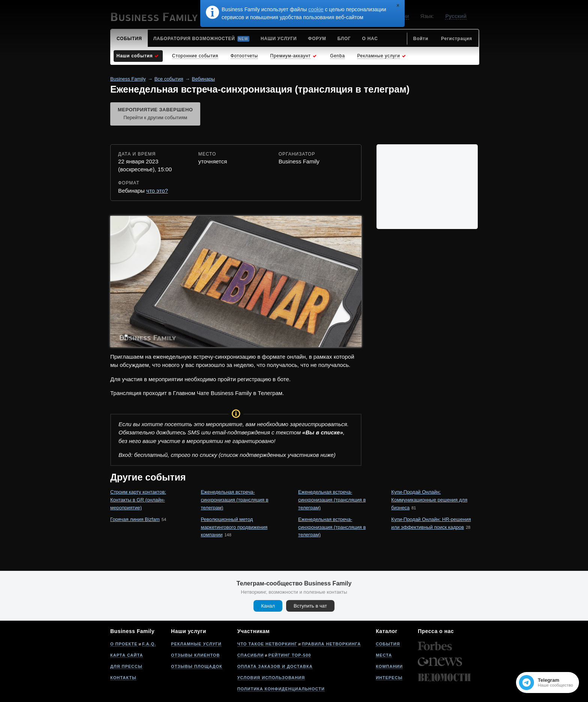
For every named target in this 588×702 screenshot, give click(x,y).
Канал (268, 606)
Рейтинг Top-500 (290, 655)
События (388, 644)
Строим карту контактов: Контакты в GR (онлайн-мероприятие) (138, 500)
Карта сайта (127, 655)
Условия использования (271, 678)
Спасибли (251, 655)
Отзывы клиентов (195, 655)
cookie (316, 9)
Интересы (389, 678)
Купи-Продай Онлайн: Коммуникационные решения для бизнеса (429, 500)
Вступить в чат (310, 606)
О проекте (124, 644)
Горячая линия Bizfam (135, 519)
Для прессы (126, 666)
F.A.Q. (149, 644)
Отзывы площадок (197, 666)
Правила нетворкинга (331, 644)
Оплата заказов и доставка (275, 666)
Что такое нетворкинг (267, 644)
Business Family (128, 79)
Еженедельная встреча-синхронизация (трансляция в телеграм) (234, 500)
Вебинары (203, 79)
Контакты (123, 678)
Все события (169, 79)
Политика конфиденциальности (281, 689)
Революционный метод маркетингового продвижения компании (234, 527)
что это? (157, 191)
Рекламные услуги (196, 644)
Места (384, 655)
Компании (389, 666)
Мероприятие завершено (155, 114)
